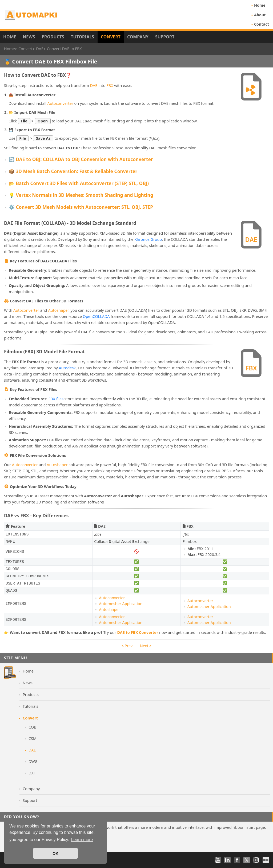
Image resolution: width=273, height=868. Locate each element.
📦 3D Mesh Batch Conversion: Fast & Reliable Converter (73, 171)
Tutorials (83, 37)
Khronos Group (148, 239)
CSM (33, 739)
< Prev (127, 646)
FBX (110, 85)
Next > (146, 646)
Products (53, 37)
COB (32, 727)
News (29, 37)
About (260, 15)
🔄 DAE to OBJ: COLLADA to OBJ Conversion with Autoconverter (81, 159)
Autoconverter (60, 103)
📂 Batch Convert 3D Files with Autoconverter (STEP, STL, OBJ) (79, 183)
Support (165, 37)
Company (138, 37)
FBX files (56, 399)
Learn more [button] (82, 840)
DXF (32, 773)
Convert (111, 37)
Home (260, 5)
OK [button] (55, 853)
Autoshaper (58, 310)
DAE (94, 85)
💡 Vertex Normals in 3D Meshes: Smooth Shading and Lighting (81, 195)
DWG (33, 761)
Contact (262, 24)
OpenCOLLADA (96, 316)
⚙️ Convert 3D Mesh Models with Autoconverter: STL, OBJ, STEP (81, 207)
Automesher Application (121, 604)
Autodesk (67, 368)
